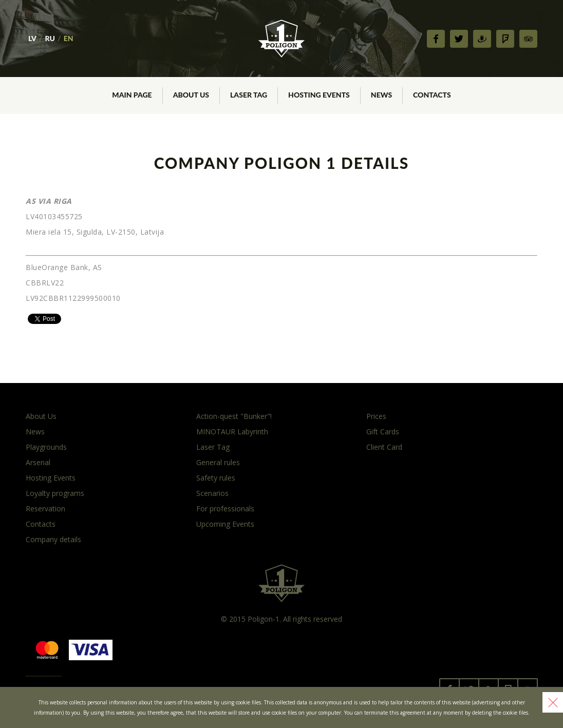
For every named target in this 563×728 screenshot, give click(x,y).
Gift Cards (383, 432)
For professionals (225, 509)
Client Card (384, 447)
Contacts (41, 524)
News (35, 432)
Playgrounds (46, 447)
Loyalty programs (55, 493)
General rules (218, 462)
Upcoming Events (225, 524)
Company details (53, 539)
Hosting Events (51, 478)
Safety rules (216, 478)
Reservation (45, 509)
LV (32, 38)
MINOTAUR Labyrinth (232, 432)
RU (50, 38)
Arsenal (38, 462)
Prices (376, 416)
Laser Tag (213, 447)
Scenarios (212, 493)
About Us (41, 416)
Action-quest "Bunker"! (234, 416)
